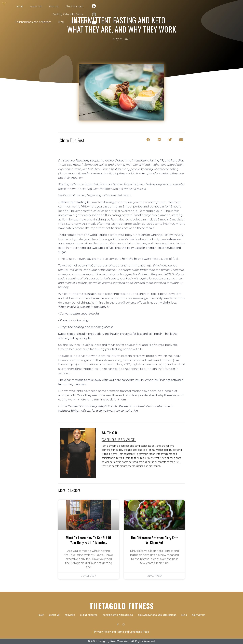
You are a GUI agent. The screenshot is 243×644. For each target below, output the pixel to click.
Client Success (100, 5)
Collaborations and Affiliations (170, 5)
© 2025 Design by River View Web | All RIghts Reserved (122, 641)
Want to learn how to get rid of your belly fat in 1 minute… (89, 540)
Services (79, 5)
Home (45, 5)
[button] (148, 140)
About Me (61, 5)
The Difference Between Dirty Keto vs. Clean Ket (154, 540)
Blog (197, 5)
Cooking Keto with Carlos (130, 5)
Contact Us (194, 13)
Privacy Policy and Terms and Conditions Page (122, 632)
